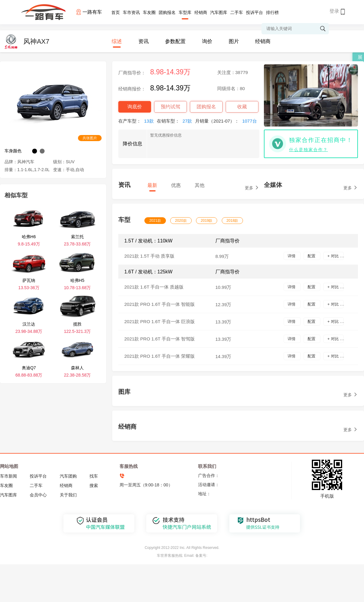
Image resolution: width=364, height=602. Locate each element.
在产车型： (138, 121)
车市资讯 (131, 12)
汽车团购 (68, 476)
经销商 (201, 12)
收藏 (242, 107)
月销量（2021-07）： (227, 121)
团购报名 (167, 12)
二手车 (237, 12)
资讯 (143, 41)
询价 (207, 41)
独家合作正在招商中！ (321, 140)
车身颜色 (13, 151)
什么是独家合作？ (308, 150)
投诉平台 (254, 12)
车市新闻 (8, 476)
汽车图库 (219, 12)
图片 (234, 41)
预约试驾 (170, 107)
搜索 (94, 485)
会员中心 (38, 495)
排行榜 (272, 12)
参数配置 (175, 41)
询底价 (135, 107)
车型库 (185, 12)
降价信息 (133, 144)
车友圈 (149, 12)
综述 (117, 41)
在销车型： (176, 121)
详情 (292, 256)
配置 (312, 256)
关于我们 (68, 495)
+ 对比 (334, 256)
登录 (334, 11)
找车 (94, 476)
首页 (116, 12)
